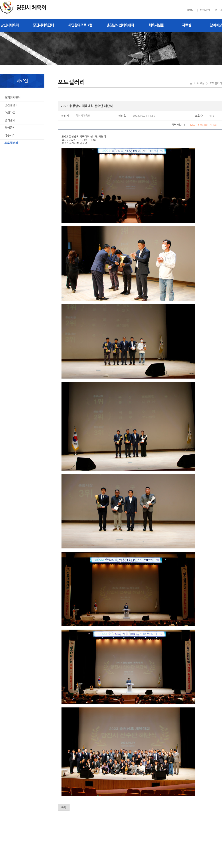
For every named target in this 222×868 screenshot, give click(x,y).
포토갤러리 (11, 143)
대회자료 (10, 113)
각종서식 (10, 135)
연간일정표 (11, 105)
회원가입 (205, 10)
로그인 (218, 10)
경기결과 (10, 120)
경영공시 (10, 128)
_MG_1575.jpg (198, 125)
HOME (191, 10)
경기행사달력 (13, 98)
